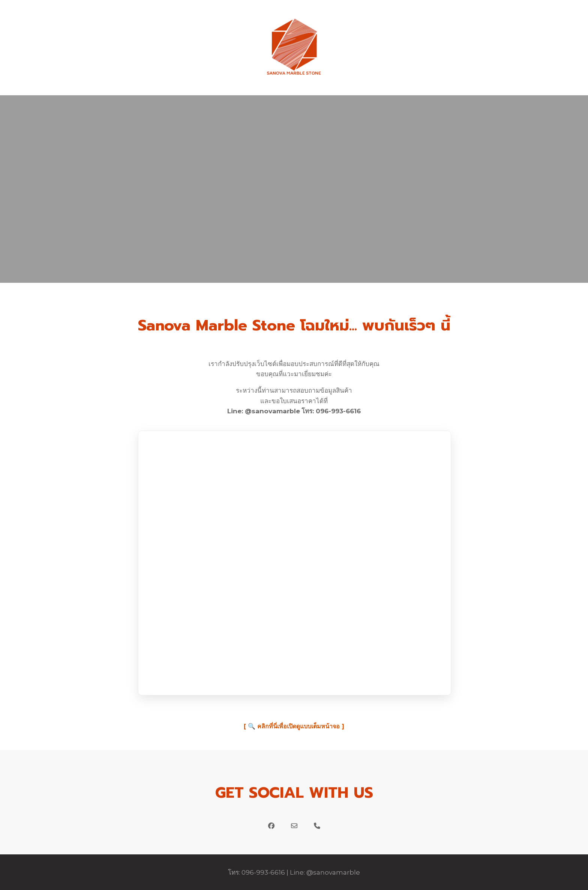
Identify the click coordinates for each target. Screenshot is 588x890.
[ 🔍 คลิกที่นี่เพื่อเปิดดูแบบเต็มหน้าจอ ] (294, 726)
